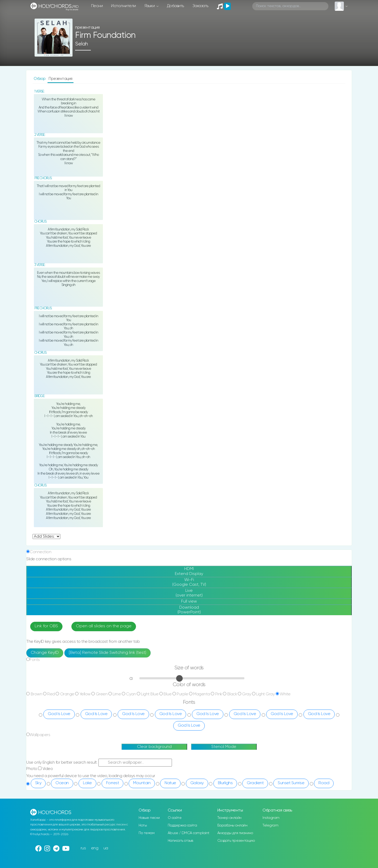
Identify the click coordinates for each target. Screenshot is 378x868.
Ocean (62, 783)
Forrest (113, 783)
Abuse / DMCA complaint (189, 833)
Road (324, 783)
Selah (82, 44)
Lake (87, 783)
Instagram (271, 818)
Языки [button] (150, 6)
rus (83, 848)
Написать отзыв (180, 841)
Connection (40, 552)
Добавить (175, 6)
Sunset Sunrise (291, 783)
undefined (46, 536)
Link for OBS (46, 626)
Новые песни (149, 818)
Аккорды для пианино (235, 833)
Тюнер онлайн (229, 818)
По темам (146, 833)
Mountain (142, 783)
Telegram (270, 825)
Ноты (143, 825)
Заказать (200, 6)
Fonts (35, 660)
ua (106, 848)
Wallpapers (40, 735)
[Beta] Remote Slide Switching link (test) (107, 653)
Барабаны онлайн (232, 825)
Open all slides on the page (104, 626)
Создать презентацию (236, 841)
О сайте (175, 818)
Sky (38, 783)
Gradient (255, 783)
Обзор (40, 79)
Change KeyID (45, 653)
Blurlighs (225, 783)
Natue (170, 783)
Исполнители (124, 6)
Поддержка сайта (182, 825)
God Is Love (59, 714)
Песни (97, 6)
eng (95, 848)
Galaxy (197, 783)
